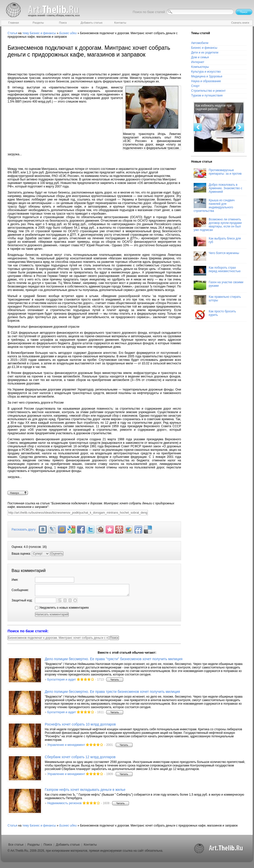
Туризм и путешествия (207, 95)
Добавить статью (68, 845)
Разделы (33, 845)
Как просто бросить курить (215, 314)
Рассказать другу (24, 529)
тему (26, 33)
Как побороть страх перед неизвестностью (217, 271)
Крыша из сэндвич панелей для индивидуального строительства (214, 206)
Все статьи (16, 845)
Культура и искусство (206, 72)
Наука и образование (206, 81)
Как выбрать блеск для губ (217, 242)
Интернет (198, 62)
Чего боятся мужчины (216, 256)
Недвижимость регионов (65, 803)
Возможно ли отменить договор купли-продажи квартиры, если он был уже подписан (218, 225)
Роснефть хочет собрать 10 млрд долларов (80, 724)
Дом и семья (200, 57)
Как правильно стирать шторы (217, 300)
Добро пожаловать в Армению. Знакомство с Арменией (218, 188)
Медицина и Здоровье (207, 76)
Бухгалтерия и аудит (62, 680)
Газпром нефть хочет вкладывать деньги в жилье (85, 790)
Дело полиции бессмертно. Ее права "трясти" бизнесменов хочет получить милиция (114, 659)
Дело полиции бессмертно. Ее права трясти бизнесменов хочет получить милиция (112, 692)
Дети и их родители (205, 53)
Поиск (48, 845)
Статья (12, 33)
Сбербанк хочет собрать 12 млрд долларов (80, 757)
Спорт (195, 86)
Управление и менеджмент (66, 745)
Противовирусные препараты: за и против (218, 173)
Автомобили (200, 43)
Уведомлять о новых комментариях (62, 608)
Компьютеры (200, 67)
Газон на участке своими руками (218, 285)
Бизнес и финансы (43, 33)
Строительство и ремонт (208, 91)
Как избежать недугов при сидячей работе (214, 107)
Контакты (90, 845)
